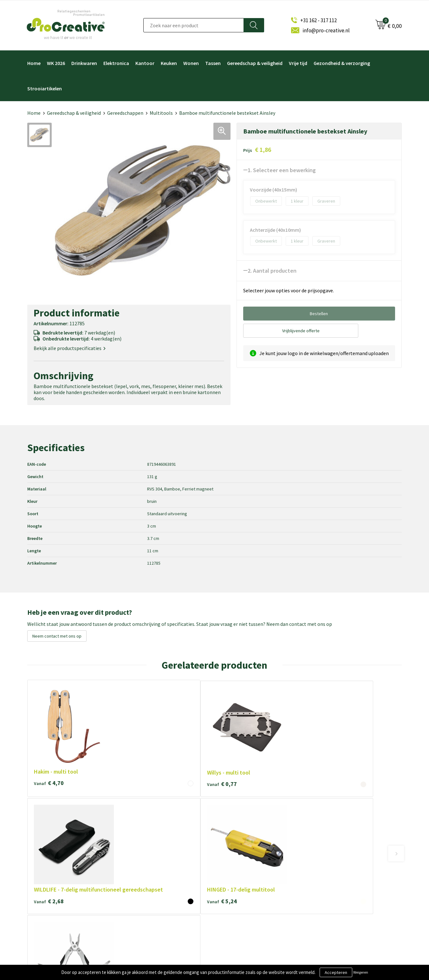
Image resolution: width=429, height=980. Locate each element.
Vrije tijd (298, 63)
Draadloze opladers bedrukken (252, 857)
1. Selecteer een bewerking (282, 170)
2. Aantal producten (272, 271)
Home (34, 63)
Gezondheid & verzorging (342, 63)
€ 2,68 (198, 749)
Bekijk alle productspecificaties (70, 348)
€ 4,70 (49, 734)
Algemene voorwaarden (153, 857)
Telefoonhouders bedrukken (251, 868)
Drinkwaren (84, 63)
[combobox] (194, 25)
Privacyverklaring (146, 878)
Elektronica (116, 63)
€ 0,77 (124, 734)
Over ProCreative (147, 847)
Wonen (191, 63)
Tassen (213, 63)
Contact (138, 899)
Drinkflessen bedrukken (246, 878)
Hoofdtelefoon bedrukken (248, 889)
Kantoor (145, 63)
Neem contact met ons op (57, 636)
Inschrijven (333, 874)
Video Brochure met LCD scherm (255, 847)
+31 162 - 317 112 (318, 20)
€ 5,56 (348, 749)
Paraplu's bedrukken (242, 899)
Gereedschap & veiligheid (255, 63)
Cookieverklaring (146, 868)
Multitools (161, 113)
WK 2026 (56, 63)
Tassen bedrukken (240, 910)
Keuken (169, 63)
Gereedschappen (125, 113)
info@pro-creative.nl (326, 30)
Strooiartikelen (45, 88)
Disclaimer (140, 889)
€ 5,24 (274, 741)
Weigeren (361, 972)
